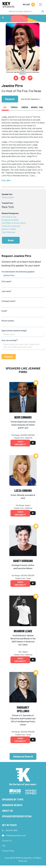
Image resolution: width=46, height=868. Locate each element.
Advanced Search (23, 756)
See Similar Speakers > (31, 99)
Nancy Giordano (23, 561)
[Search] (24, 11)
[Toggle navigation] (40, 5)
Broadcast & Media (10, 220)
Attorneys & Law (9, 217)
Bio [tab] (5, 107)
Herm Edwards (23, 417)
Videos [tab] (25, 107)
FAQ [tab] (41, 107)
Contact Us (7, 840)
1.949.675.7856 (11, 830)
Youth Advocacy (9, 232)
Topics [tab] (14, 107)
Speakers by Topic (13, 799)
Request (10, 99)
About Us (7, 811)
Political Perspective (11, 226)
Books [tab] (34, 107)
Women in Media (9, 229)
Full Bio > (6, 180)
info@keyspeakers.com (16, 835)
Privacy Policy (8, 851)
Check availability (20, 443)
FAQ (4, 846)
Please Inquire (8, 197)
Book (11, 240)
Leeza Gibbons (23, 490)
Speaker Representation (17, 816)
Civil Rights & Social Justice (14, 223)
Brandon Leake (23, 631)
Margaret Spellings (23, 709)
